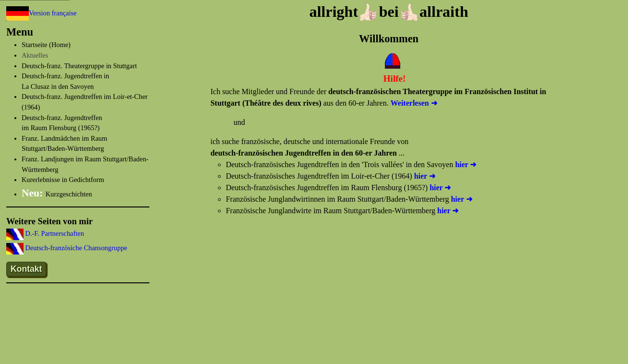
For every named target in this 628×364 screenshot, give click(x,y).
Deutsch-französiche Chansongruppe (75, 248)
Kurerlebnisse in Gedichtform (63, 180)
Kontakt (26, 269)
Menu (20, 32)
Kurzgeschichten (57, 194)
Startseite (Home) (46, 45)
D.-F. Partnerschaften (54, 233)
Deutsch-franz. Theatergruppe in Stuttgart (79, 66)
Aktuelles (35, 55)
